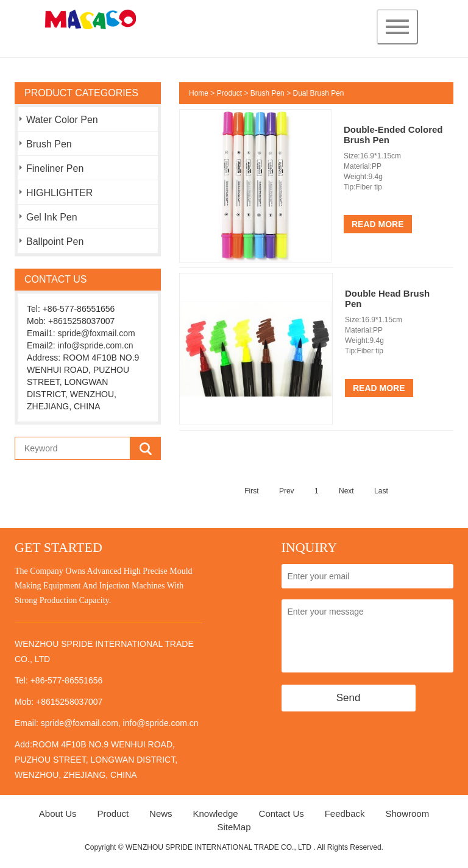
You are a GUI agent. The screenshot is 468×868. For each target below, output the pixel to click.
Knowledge (215, 813)
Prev (287, 491)
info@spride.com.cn (96, 345)
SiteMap (234, 827)
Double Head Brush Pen (387, 298)
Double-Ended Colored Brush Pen (393, 135)
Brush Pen (49, 144)
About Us (58, 813)
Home (199, 93)
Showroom (407, 813)
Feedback (345, 813)
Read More (378, 224)
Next (346, 491)
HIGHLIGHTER (59, 193)
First (251, 491)
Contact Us (282, 813)
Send (349, 698)
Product (229, 93)
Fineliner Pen (55, 168)
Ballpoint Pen (55, 242)
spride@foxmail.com (97, 333)
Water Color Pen (62, 120)
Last (381, 491)
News (161, 813)
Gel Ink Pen (52, 217)
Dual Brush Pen (318, 93)
